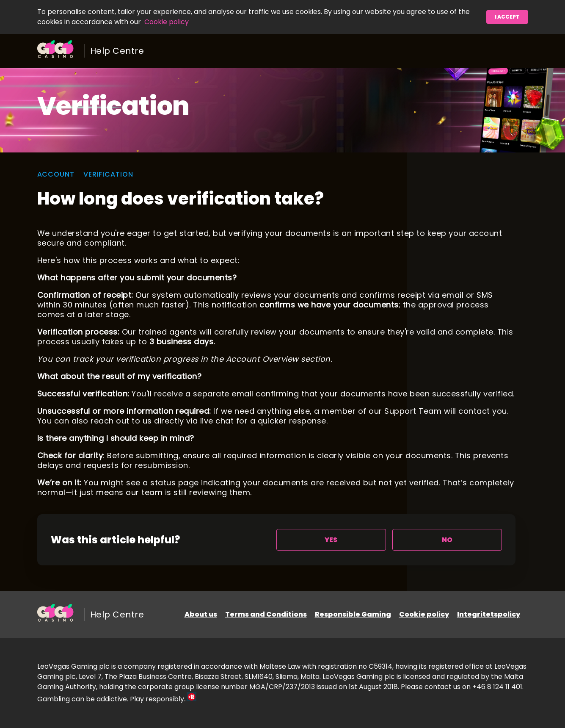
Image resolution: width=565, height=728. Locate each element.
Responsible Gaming (353, 614)
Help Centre (117, 51)
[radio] (331, 540)
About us (201, 614)
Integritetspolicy (489, 614)
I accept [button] (507, 17)
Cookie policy (167, 22)
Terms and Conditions (266, 614)
